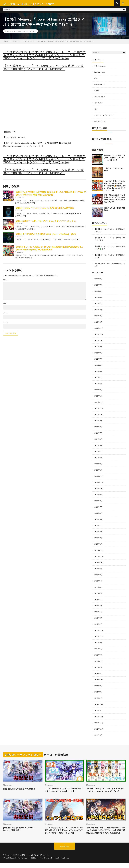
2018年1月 (98, 622)
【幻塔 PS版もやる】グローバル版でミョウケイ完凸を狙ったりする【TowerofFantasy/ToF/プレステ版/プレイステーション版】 (64, 833)
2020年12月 (99, 475)
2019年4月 (98, 579)
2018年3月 (98, 616)
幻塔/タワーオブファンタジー (26, 33)
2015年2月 (98, 695)
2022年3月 (98, 384)
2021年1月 (98, 469)
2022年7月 (98, 359)
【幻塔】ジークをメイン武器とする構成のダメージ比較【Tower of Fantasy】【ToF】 (106, 788)
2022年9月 (98, 347)
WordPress (66, 863)
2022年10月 (99, 341)
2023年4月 (98, 304)
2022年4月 (98, 378)
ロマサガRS (99, 105)
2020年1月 (98, 542)
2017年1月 (98, 664)
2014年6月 (98, 707)
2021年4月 (98, 451)
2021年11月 (99, 408)
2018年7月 (98, 603)
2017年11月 (99, 634)
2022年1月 (98, 396)
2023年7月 (98, 286)
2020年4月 (98, 524)
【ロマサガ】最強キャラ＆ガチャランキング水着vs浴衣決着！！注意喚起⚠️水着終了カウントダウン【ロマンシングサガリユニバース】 (115, 187)
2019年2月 (98, 591)
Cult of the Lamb (101, 68)
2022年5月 (98, 372)
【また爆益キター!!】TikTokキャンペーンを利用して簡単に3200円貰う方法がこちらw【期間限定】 (43, 70)
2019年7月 (98, 573)
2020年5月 (98, 518)
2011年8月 (98, 732)
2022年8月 (98, 353)
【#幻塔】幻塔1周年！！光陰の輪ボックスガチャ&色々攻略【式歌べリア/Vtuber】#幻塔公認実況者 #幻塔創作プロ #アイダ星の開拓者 (105, 833)
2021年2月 (98, 463)
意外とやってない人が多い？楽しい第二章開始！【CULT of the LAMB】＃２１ (115, 159)
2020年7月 (98, 506)
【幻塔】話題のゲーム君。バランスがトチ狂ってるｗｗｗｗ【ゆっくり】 (46, 223)
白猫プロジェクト (101, 123)
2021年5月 (98, 445)
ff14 (96, 80)
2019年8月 (98, 567)
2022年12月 (99, 329)
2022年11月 (99, 335)
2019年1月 (98, 597)
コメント (6, 282)
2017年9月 (98, 640)
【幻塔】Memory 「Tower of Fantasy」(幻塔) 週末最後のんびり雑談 (44, 210)
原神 (96, 111)
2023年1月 (98, 323)
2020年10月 (99, 487)
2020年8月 (98, 500)
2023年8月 (98, 280)
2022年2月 (98, 390)
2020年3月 (98, 530)
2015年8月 (98, 689)
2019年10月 (99, 561)
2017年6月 (98, 646)
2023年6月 (98, 292)
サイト (6, 324)
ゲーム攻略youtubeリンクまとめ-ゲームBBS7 (34, 860)
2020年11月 (99, 481)
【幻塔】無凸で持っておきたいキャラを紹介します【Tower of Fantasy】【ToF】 (64, 788)
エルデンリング (100, 99)
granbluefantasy (100, 86)
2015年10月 (99, 677)
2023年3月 (98, 311)
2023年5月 (98, 298)
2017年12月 (99, 628)
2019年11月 (99, 555)
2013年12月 (99, 713)
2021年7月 (98, 433)
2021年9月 (98, 420)
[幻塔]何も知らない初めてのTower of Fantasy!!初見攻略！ (22, 830)
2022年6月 (98, 365)
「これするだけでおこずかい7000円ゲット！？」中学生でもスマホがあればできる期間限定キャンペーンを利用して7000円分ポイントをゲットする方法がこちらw (44, 58)
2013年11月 (99, 719)
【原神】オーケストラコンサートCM (108, 231)
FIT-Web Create (45, 863)
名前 (5, 305)
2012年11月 (99, 725)
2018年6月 (98, 610)
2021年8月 (98, 426)
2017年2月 (98, 658)
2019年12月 (99, 548)
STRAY (97, 93)
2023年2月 (98, 317)
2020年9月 (98, 494)
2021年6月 (98, 439)
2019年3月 (98, 585)
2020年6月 (98, 512)
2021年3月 (98, 457)
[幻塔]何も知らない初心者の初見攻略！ (22, 785)
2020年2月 (98, 536)
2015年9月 (98, 683)
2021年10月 (99, 414)
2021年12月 (99, 402)
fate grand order (100, 74)
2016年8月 (98, 671)
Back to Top (65, 852)
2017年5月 (98, 652)
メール (6, 315)
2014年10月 (99, 701)
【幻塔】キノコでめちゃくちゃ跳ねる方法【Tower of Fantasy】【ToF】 (46, 236)
